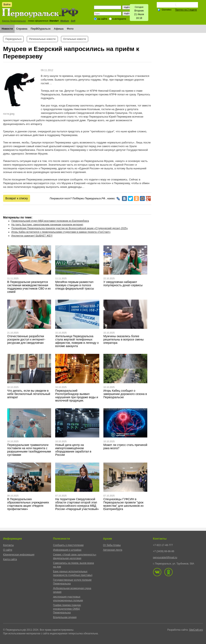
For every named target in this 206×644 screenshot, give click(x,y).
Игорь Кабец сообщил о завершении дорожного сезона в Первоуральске (125, 394)
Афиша (59, 29)
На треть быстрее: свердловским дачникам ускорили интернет (47, 225)
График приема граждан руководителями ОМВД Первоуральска (67, 609)
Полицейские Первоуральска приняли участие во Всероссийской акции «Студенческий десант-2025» (70, 228)
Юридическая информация (19, 555)
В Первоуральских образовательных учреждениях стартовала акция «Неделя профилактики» (28, 504)
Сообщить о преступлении (68, 545)
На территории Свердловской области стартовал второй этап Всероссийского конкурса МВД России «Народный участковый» (77, 504)
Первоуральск (13, 39)
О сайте (8, 550)
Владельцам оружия (65, 617)
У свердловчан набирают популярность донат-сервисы (123, 284)
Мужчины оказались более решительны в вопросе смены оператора (124, 339)
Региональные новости (42, 39)
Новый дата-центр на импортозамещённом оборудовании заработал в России (73, 450)
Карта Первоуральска (14, 21)
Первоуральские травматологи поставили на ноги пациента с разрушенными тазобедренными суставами (29, 450)
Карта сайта (10, 559)
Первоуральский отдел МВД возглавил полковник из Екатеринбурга (50, 221)
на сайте (102, 19)
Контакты (8, 545)
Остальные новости (75, 39)
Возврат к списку (17, 198)
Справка (22, 29)
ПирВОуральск (41, 29)
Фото (70, 29)
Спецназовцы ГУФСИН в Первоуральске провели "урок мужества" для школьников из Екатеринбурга (123, 504)
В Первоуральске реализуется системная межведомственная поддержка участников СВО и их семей (29, 287)
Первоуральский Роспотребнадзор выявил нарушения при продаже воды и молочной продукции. (77, 396)
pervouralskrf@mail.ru (165, 557)
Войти (7, 5)
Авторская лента (113, 550)
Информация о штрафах (67, 550)
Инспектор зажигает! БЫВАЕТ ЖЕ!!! (32, 236)
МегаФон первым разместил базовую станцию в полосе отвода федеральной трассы (75, 285)
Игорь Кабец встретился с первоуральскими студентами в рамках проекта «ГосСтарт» (61, 232)
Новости (7, 29)
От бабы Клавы (112, 545)
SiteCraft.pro (196, 630)
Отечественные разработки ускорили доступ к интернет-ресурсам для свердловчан (26, 339)
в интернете (119, 19)
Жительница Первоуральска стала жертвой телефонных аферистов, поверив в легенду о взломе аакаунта (77, 341)
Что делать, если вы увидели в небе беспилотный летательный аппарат (29, 394)
